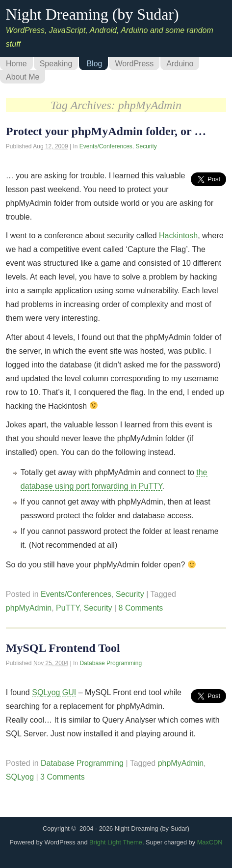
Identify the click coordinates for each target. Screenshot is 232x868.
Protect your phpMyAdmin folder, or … (106, 131)
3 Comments (63, 777)
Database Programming (111, 663)
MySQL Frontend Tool (63, 648)
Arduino (180, 64)
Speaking (56, 64)
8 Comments (141, 608)
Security (146, 146)
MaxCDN (210, 842)
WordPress (134, 64)
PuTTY (68, 608)
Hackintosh (178, 236)
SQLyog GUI (54, 692)
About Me (23, 77)
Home (16, 64)
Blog (94, 64)
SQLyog (20, 777)
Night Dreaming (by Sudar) (92, 14)
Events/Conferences (106, 146)
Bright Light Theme (116, 842)
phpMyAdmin (29, 608)
